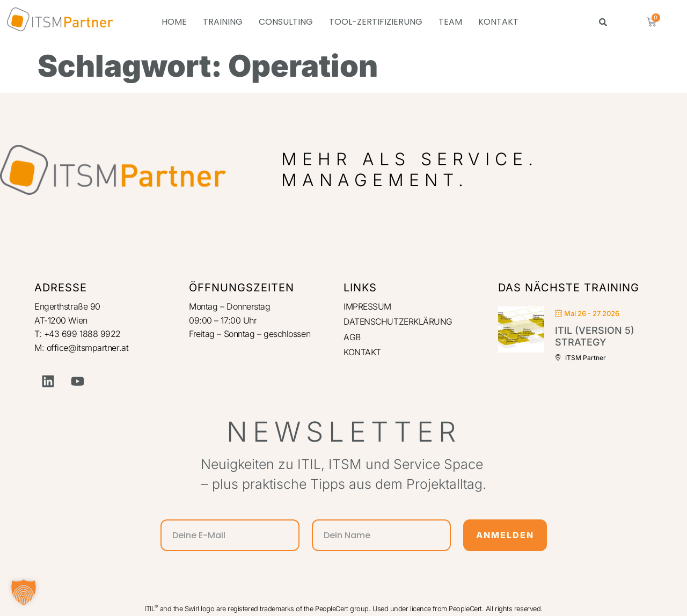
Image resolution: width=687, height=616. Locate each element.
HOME (174, 22)
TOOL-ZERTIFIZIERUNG (376, 22)
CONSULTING (286, 22)
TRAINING (223, 22)
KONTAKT (498, 22)
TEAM (450, 22)
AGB (352, 337)
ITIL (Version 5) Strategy (595, 336)
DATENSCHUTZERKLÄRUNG (399, 322)
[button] (24, 592)
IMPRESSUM (368, 306)
